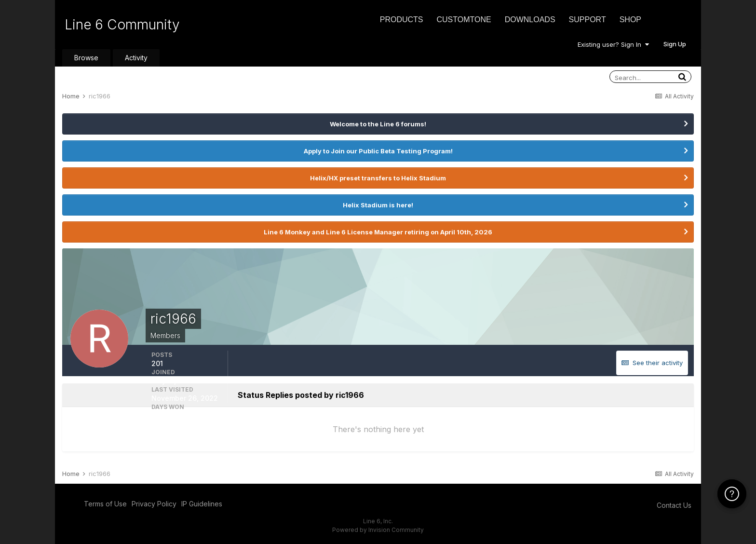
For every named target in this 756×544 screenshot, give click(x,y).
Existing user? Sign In (613, 44)
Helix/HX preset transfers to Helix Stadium (378, 178)
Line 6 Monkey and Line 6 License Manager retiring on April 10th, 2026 (378, 232)
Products (402, 20)
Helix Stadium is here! (378, 205)
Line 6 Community (122, 25)
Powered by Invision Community (378, 530)
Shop (630, 20)
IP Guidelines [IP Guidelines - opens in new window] (202, 504)
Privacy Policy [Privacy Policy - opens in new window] (154, 504)
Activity (136, 58)
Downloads (530, 20)
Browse (86, 58)
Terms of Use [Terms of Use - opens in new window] (105, 504)
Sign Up (675, 44)
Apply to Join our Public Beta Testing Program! (378, 151)
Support (587, 20)
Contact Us (674, 505)
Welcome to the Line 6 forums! (378, 124)
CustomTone (464, 20)
